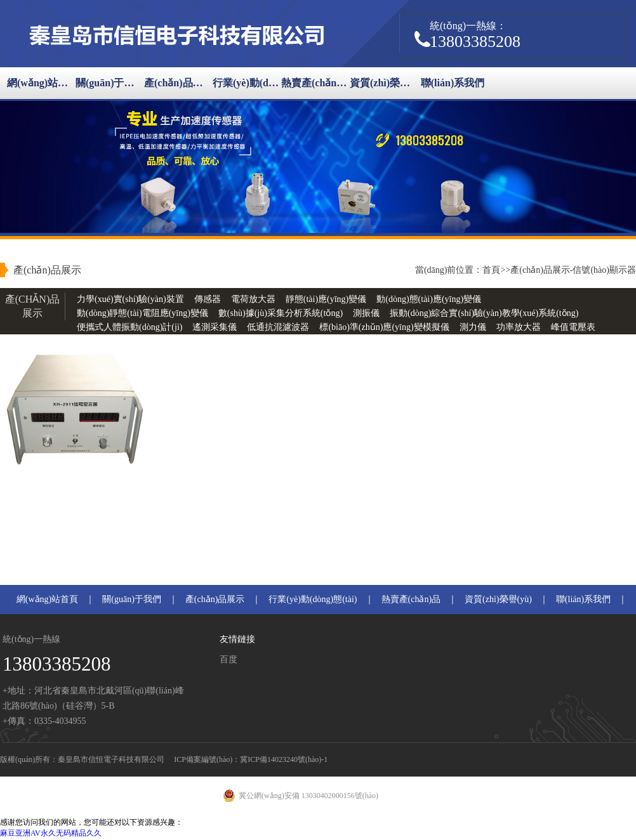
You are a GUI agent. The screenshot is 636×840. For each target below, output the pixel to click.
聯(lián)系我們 (453, 83)
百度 (229, 660)
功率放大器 (519, 327)
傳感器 (208, 299)
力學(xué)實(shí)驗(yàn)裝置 (130, 299)
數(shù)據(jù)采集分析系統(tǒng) (281, 313)
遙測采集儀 (215, 327)
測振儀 (366, 313)
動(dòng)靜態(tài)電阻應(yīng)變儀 (142, 313)
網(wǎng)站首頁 (41, 83)
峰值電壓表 (573, 327)
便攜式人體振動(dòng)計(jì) (129, 327)
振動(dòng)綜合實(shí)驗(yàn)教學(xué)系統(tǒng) (484, 313)
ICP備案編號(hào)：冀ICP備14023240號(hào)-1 (251, 759)
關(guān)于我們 (110, 83)
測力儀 (473, 327)
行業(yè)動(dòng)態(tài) (247, 83)
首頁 (491, 270)
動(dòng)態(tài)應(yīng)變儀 (429, 299)
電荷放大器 (253, 299)
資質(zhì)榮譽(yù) (384, 83)
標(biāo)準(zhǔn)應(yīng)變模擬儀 (384, 327)
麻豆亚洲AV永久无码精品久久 (51, 833)
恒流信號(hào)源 (109, 341)
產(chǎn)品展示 (178, 83)
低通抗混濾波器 (278, 327)
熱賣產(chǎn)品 (315, 83)
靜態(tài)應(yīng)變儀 (326, 299)
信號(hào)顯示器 (604, 270)
